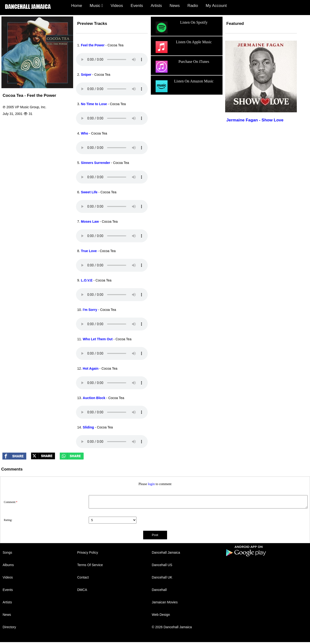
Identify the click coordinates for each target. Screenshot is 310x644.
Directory (9, 627)
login (151, 484)
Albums (8, 565)
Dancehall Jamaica (166, 552)
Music (96, 6)
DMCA (82, 590)
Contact (83, 577)
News (175, 6)
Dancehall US (162, 565)
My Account (216, 6)
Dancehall (159, 590)
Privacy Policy (88, 552)
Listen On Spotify (181, 27)
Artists (156, 6)
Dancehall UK (162, 577)
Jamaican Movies (165, 602)
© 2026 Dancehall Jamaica (172, 627)
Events (137, 6)
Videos (117, 6)
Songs (7, 552)
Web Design (161, 615)
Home (77, 6)
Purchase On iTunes (182, 67)
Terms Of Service (90, 565)
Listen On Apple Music (183, 47)
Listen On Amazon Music (184, 86)
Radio (193, 6)
